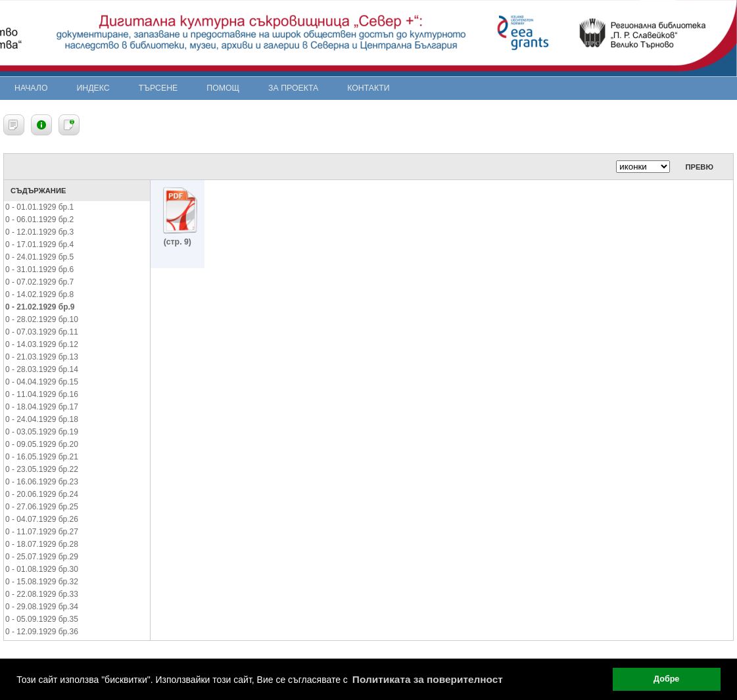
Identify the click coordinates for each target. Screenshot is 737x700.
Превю (699, 167)
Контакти (368, 88)
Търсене (158, 88)
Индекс (93, 88)
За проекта (293, 88)
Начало (31, 88)
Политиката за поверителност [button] (428, 679)
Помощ (223, 88)
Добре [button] (666, 679)
